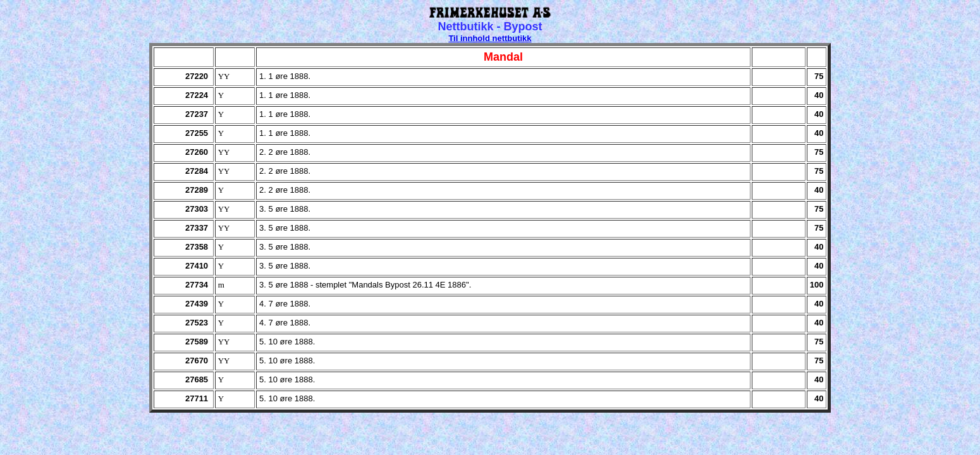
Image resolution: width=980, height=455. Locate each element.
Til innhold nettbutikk (490, 38)
